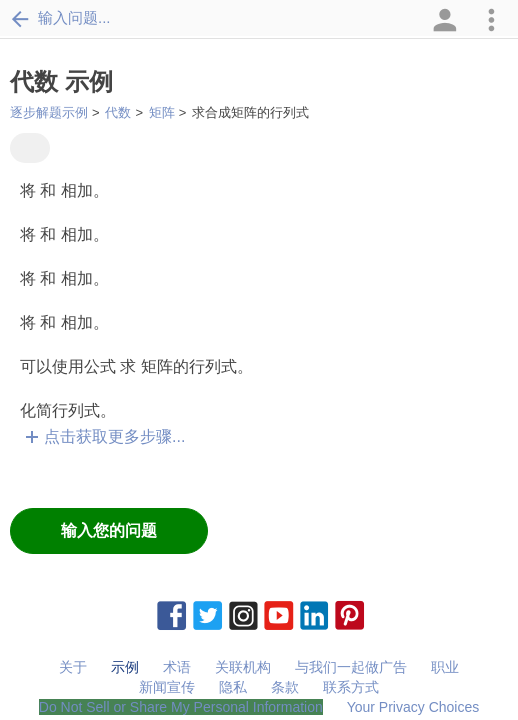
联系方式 (351, 687)
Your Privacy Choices (413, 707)
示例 (125, 667)
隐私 (233, 687)
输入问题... (60, 18)
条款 (285, 687)
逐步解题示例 (49, 112)
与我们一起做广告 (351, 667)
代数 (118, 112)
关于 (73, 667)
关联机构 (243, 667)
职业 (445, 667)
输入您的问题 (109, 530)
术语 (177, 667)
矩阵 (162, 112)
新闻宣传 (167, 687)
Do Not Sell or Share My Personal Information (181, 707)
